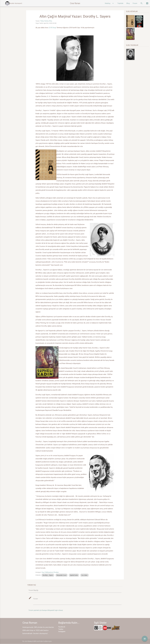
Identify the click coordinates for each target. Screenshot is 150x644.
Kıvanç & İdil (32, 641)
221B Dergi (52, 28)
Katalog (110, 3)
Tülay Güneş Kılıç (46, 21)
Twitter (61, 629)
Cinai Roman (75, 3)
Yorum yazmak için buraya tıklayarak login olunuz (46, 610)
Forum (135, 3)
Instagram (62, 632)
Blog (128, 3)
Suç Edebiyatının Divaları (50, 572)
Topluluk (120, 3)
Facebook (62, 627)
